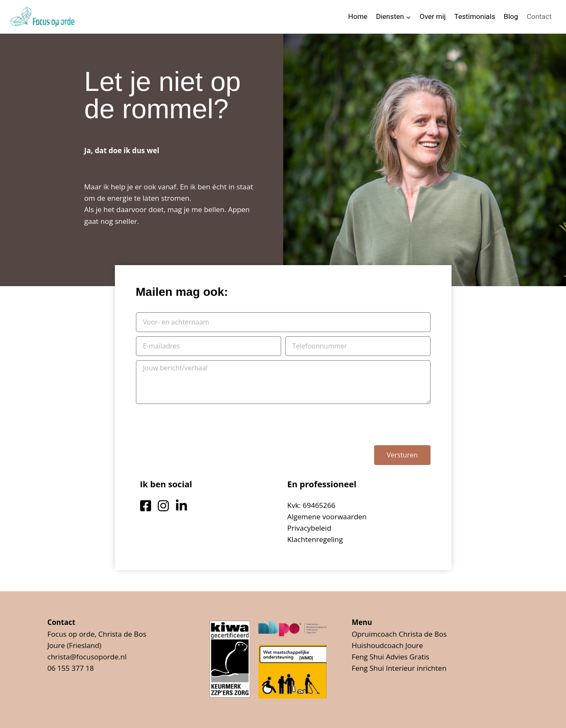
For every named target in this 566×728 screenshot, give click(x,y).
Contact (539, 16)
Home (358, 16)
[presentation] (200, 425)
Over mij (433, 16)
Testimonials (475, 16)
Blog (511, 16)
